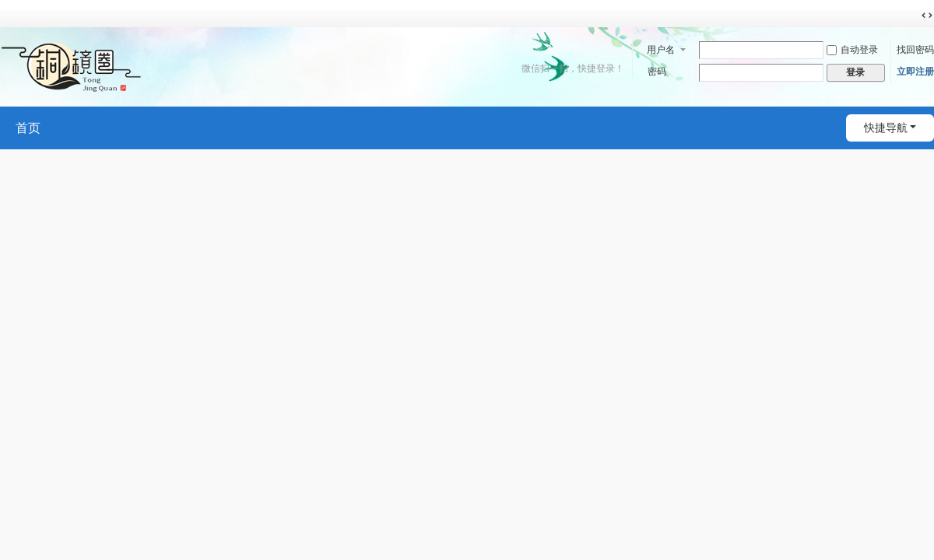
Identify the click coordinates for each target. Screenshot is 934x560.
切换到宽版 (927, 16)
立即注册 (915, 72)
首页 (28, 128)
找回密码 (915, 50)
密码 (657, 72)
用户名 (661, 50)
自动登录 (852, 50)
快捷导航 (886, 128)
